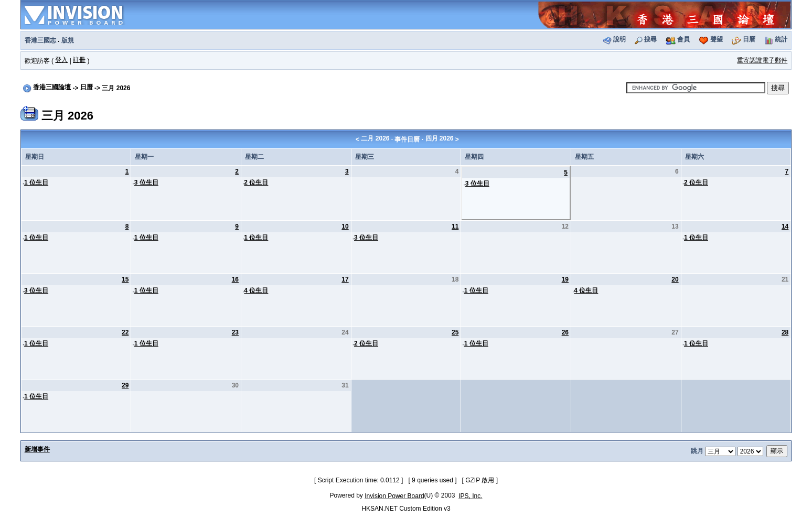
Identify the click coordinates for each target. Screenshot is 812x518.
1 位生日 (36, 182)
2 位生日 (256, 182)
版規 (68, 40)
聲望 (717, 39)
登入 (61, 60)
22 (125, 332)
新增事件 (37, 449)
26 (565, 332)
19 (565, 279)
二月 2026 (375, 138)
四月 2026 (440, 138)
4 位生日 (256, 290)
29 (125, 385)
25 (455, 332)
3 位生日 (146, 182)
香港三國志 (40, 40)
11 (455, 226)
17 (345, 279)
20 (675, 279)
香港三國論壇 (52, 87)
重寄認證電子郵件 (762, 60)
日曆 (749, 39)
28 (785, 332)
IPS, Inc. (470, 496)
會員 (683, 39)
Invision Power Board (394, 496)
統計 (781, 39)
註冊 (79, 60)
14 (785, 226)
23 (235, 332)
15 (125, 279)
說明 (619, 39)
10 (345, 226)
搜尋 (650, 39)
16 (235, 279)
